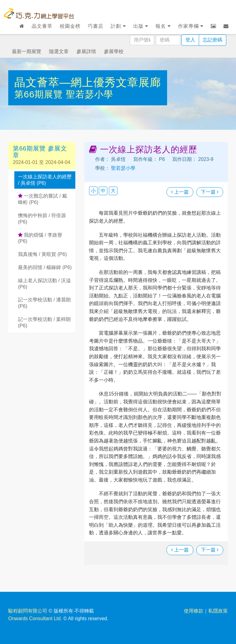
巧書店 (96, 26)
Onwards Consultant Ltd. (35, 619)
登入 (190, 40)
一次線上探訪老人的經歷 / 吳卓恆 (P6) (45, 180)
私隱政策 (218, 611)
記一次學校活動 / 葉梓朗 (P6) (44, 322)
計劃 (118, 26)
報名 (163, 26)
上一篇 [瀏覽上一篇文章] (180, 192)
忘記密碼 (213, 40)
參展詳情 (86, 51)
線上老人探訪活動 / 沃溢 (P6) (44, 284)
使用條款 (194, 611)
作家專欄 (191, 26)
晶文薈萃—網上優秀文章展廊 (88, 82)
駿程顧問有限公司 (28, 611)
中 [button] (103, 191)
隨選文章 (59, 51)
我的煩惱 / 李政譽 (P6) (40, 238)
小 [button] (93, 191)
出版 (141, 26)
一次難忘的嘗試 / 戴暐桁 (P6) (43, 199)
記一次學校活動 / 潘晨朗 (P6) (44, 303)
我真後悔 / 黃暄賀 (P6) (42, 254)
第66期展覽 (40, 94)
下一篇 (210, 192)
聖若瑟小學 (89, 94)
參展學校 (114, 51)
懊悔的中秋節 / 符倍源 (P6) (42, 219)
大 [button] (113, 191)
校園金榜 (70, 26)
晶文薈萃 (42, 26)
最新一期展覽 (27, 51)
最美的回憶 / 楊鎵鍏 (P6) (45, 267)
